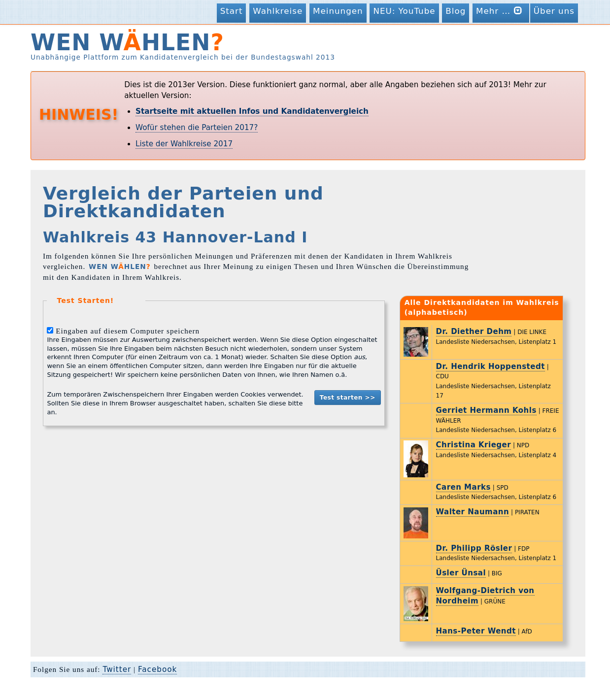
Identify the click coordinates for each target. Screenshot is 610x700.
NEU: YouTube (404, 11)
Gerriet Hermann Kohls (486, 410)
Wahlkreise (278, 11)
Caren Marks (463, 487)
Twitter (117, 669)
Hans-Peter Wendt (476, 631)
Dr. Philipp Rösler (474, 548)
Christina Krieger (474, 445)
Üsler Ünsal (461, 573)
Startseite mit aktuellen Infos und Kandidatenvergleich (252, 111)
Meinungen (338, 11)
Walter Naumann (473, 512)
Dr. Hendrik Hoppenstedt (491, 367)
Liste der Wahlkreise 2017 (184, 144)
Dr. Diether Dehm (474, 332)
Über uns (554, 11)
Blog (456, 11)
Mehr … (501, 11)
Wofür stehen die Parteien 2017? (197, 128)
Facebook (157, 669)
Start (232, 11)
